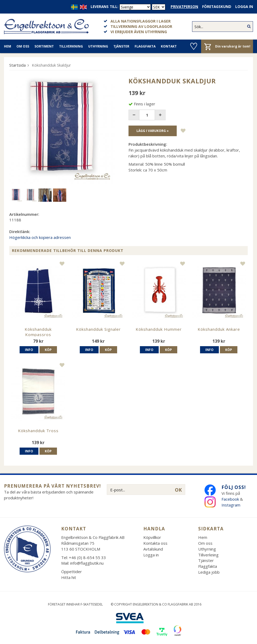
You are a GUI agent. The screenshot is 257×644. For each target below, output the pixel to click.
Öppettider (72, 572)
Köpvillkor (152, 537)
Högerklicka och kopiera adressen (40, 237)
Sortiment (44, 46)
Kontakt (169, 46)
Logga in (244, 7)
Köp (48, 350)
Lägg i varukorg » (153, 131)
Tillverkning (71, 46)
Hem (8, 46)
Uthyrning (98, 46)
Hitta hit (69, 577)
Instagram (231, 505)
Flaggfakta (145, 46)
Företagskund (217, 7)
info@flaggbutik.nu (87, 563)
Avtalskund (153, 549)
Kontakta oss (155, 543)
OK (178, 490)
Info (29, 350)
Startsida (17, 65)
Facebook (230, 499)
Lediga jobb (209, 572)
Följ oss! (234, 487)
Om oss (23, 46)
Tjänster (121, 46)
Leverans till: (105, 7)
